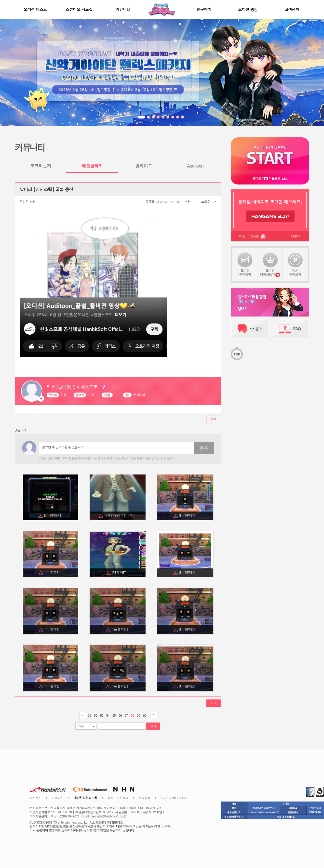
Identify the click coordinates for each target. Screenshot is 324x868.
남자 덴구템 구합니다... (120, 515)
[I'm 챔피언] (187, 515)
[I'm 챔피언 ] (53, 515)
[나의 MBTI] (120, 572)
